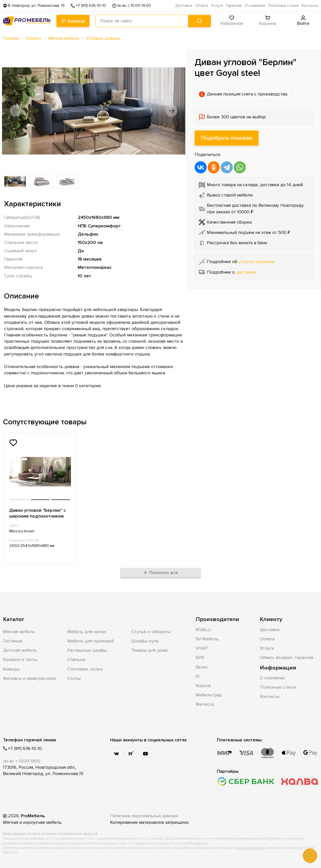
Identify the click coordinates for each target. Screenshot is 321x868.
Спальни (76, 659)
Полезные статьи (284, 6)
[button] (16, 111)
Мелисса (205, 704)
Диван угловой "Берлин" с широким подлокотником (37, 513)
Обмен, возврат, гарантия (287, 657)
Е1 (198, 676)
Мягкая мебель (19, 631)
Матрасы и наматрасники (29, 678)
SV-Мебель (207, 639)
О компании (255, 6)
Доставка (184, 6)
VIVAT (202, 648)
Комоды (11, 669)
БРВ (200, 657)
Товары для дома (149, 650)
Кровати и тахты (20, 659)
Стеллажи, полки (85, 669)
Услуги (217, 6)
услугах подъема (256, 262)
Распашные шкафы (87, 650)
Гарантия (234, 6)
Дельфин (88, 234)
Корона (203, 685)
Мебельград (209, 695)
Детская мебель (20, 650)
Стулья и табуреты (151, 631)
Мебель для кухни (86, 631)
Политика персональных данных (144, 816)
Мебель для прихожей (91, 641)
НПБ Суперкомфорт (99, 226)
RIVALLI (203, 629)
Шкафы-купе (145, 641)
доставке (246, 272)
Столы (74, 678)
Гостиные (13, 641)
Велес (202, 667)
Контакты (310, 6)
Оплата (202, 6)
